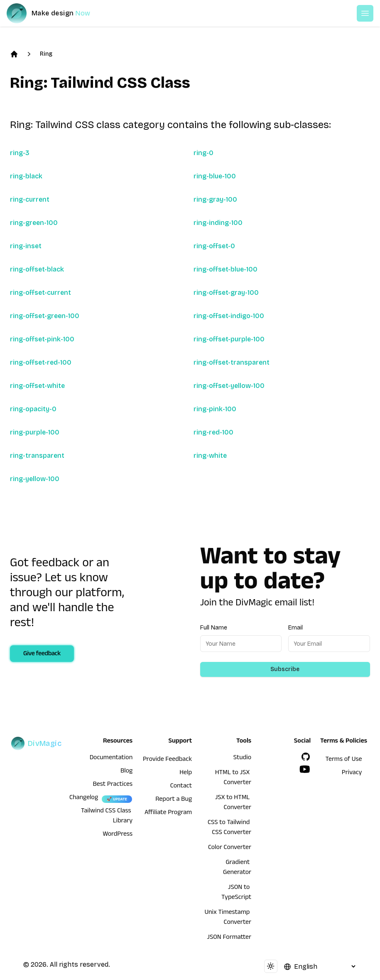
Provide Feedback (167, 760)
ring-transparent (37, 455)
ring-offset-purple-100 (229, 339)
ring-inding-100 (218, 223)
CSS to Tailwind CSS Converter (229, 828)
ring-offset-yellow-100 (229, 386)
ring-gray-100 (215, 199)
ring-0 (203, 153)
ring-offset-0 (214, 246)
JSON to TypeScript (236, 893)
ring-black (26, 176)
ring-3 (20, 153)
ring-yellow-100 (35, 479)
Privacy (352, 773)
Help (186, 773)
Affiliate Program (168, 813)
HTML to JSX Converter (233, 778)
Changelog (84, 798)
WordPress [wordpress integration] (118, 835)
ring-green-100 (34, 223)
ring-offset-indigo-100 (229, 316)
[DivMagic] (57, 13)
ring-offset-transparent (232, 362)
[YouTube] (305, 769)
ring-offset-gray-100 (226, 293)
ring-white (210, 455)
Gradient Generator (237, 868)
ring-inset (26, 246)
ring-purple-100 (35, 432)
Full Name (214, 628)
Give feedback (42, 654)
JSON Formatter (229, 938)
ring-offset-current (40, 293)
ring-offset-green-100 (45, 316)
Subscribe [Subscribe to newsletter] (285, 669)
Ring (46, 54)
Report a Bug (174, 800)
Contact (181, 787)
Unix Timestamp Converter (228, 918)
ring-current (30, 199)
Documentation (111, 758)
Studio (242, 758)
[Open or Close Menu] (365, 13)
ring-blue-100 (215, 176)
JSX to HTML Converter (233, 803)
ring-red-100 (213, 432)
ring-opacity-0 (33, 409)
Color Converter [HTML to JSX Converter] (230, 848)
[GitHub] (306, 757)
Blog (126, 772)
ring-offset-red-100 (41, 362)
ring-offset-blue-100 (226, 269)
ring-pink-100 (215, 409)
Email (295, 628)
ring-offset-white (37, 386)
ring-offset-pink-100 (42, 339)
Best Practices (113, 785)
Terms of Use (344, 760)
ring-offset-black (37, 269)
